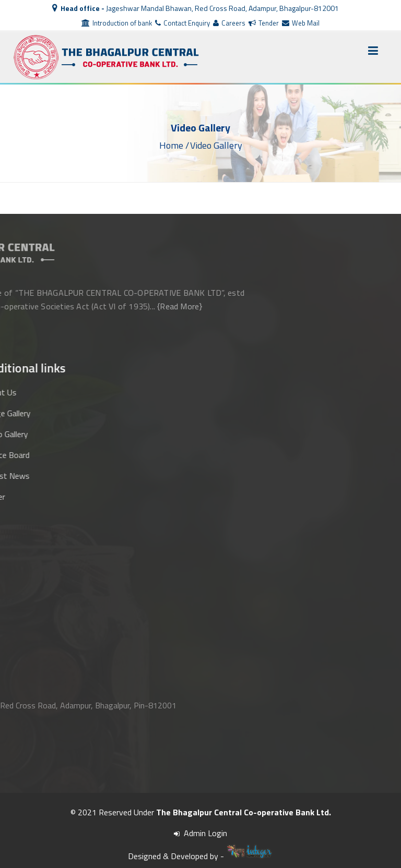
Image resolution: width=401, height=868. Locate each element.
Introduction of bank (117, 23)
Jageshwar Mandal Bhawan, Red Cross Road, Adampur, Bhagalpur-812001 (196, 8)
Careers (229, 23)
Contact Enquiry (182, 23)
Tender (264, 23)
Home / (174, 145)
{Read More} (78, 306)
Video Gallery (216, 145)
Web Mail (301, 23)
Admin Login (200, 833)
